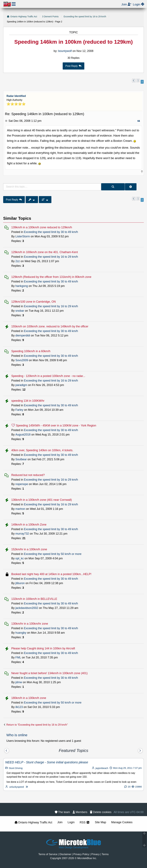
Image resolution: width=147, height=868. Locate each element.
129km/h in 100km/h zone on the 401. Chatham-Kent (45, 252)
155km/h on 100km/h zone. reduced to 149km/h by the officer (50, 326)
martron (20, 509)
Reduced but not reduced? (28, 475)
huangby (21, 633)
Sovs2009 (22, 360)
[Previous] (7, 751)
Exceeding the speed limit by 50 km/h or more (53, 554)
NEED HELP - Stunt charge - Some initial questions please (47, 762)
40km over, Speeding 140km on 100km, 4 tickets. (42, 450)
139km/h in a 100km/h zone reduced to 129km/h (42, 227)
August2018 (23, 435)
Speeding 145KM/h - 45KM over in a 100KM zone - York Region (56, 426)
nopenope (22, 484)
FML (18, 657)
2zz (18, 261)
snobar (20, 311)
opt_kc (20, 558)
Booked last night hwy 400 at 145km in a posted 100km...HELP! (51, 574)
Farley (19, 410)
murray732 (22, 534)
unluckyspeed (17, 787)
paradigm (21, 385)
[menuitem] (100, 812)
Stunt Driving (16, 768)
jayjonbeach (102, 768)
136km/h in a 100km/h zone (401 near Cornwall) (42, 500)
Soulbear (21, 459)
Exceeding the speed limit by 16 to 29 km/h (51, 257)
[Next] (140, 751)
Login (71, 822)
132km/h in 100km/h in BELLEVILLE (34, 599)
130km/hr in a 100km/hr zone (30, 624)
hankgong (22, 286)
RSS (85, 822)
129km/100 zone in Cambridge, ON (33, 302)
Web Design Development (73, 847)
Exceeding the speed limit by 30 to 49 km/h (51, 232)
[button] (134, 81)
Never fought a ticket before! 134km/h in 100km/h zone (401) (49, 673)
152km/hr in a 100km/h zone (29, 549)
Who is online (17, 735)
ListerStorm (23, 236)
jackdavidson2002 (27, 608)
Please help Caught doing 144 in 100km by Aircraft (43, 648)
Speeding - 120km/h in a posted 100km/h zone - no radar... (48, 376)
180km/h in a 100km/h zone (29, 698)
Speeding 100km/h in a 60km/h (31, 351)
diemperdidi (23, 335)
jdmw (19, 682)
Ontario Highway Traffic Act (33, 822)
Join (60, 822)
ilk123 (19, 707)
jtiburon (20, 583)
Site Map (101, 822)
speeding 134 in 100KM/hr (28, 401)
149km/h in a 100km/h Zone (29, 525)
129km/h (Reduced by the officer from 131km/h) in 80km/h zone (51, 277)
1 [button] (138, 80)
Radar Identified (16, 96)
